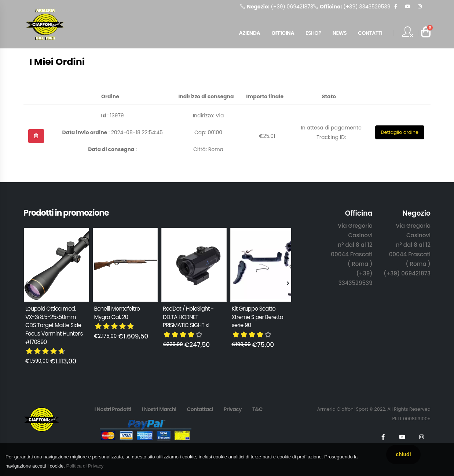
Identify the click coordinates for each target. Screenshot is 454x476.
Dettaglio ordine (399, 132)
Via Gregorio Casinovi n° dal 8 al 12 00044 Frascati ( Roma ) (352, 245)
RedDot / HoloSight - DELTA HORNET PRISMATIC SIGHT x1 (188, 317)
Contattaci (200, 409)
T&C (257, 409)
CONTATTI (370, 33)
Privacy (233, 409)
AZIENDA (249, 33)
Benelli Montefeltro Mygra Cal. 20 (117, 313)
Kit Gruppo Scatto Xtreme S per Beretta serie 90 (258, 317)
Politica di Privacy (85, 466)
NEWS (340, 33)
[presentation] (27, 284)
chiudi (403, 454)
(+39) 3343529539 (352, 7)
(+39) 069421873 (277, 7)
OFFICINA (283, 33)
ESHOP (313, 33)
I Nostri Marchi (159, 409)
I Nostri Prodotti (113, 409)
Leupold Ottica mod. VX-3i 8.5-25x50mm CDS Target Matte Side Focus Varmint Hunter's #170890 (54, 325)
